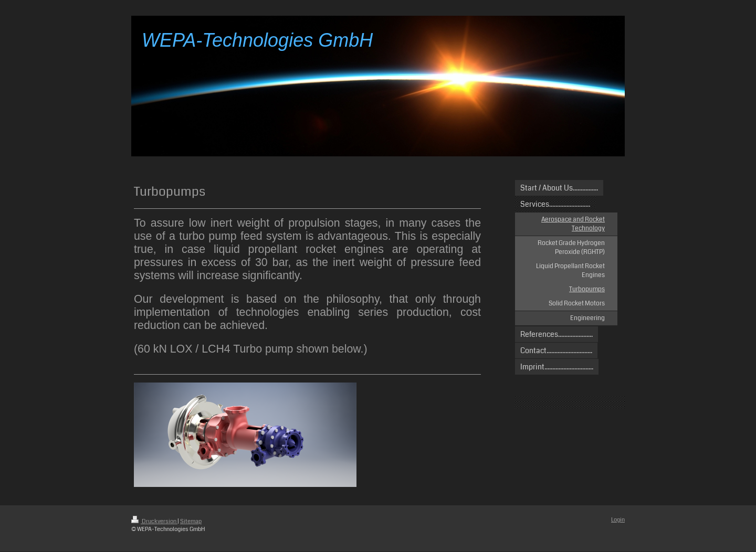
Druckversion (154, 521)
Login (618, 520)
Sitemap (191, 521)
